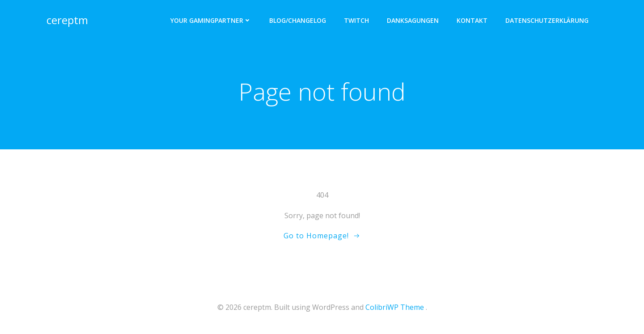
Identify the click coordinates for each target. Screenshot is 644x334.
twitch (356, 20)
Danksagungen (413, 20)
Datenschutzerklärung (547, 20)
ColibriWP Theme (395, 307)
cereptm (67, 20)
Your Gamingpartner (211, 20)
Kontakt (472, 20)
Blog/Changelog (298, 20)
